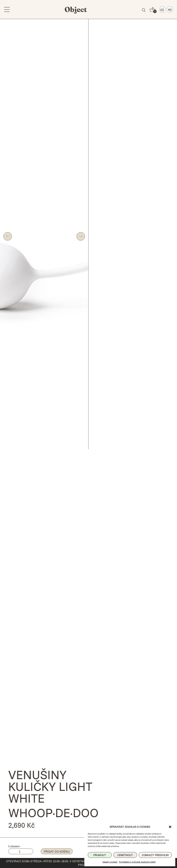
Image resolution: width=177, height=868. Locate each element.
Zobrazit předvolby (155, 855)
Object (76, 9)
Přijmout (100, 855)
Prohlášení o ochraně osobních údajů (137, 862)
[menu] (7, 10)
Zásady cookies (110, 862)
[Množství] (21, 851)
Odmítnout (125, 855)
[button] (170, 827)
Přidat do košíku (57, 851)
